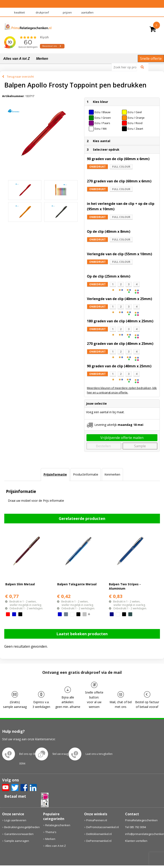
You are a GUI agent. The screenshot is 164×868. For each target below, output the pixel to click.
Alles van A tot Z (16, 59)
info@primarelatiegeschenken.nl (144, 834)
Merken (42, 59)
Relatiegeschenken (58, 825)
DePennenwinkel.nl (99, 841)
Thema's (51, 832)
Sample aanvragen (17, 841)
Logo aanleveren (15, 820)
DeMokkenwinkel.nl (99, 834)
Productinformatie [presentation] (86, 474)
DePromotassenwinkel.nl (102, 827)
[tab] (55, 475)
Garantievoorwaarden (19, 834)
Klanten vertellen (136, 841)
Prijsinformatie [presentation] (55, 474)
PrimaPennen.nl (97, 820)
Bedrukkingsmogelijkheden (22, 827)
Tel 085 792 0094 (135, 827)
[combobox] (126, 67)
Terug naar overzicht (20, 77)
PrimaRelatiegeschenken (141, 820)
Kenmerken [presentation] (112, 474)
